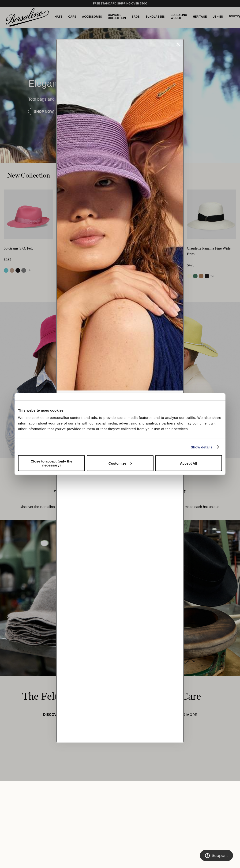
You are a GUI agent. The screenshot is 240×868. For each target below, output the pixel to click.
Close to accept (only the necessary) (52, 463)
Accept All (189, 463)
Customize (120, 463)
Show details (202, 447)
